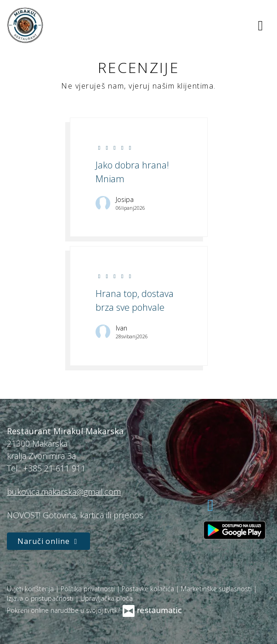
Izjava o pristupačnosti (41, 598)
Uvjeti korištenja (31, 589)
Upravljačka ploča (107, 598)
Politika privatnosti (89, 589)
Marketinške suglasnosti (217, 589)
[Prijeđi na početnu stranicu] (25, 25)
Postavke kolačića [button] (149, 589)
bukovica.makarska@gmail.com (64, 492)
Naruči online (48, 541)
